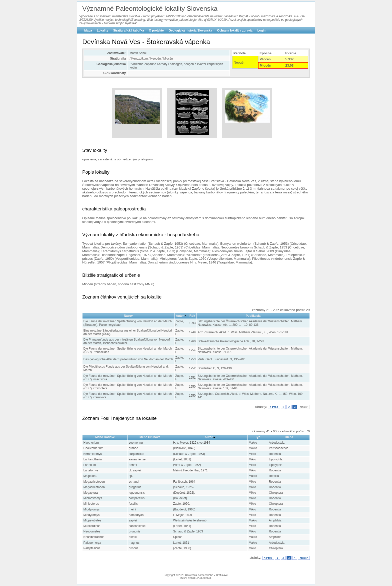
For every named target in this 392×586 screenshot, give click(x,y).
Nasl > (304, 407)
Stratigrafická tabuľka (128, 31)
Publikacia (253, 316)
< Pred (274, 407)
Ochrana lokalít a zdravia (235, 31)
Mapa (88, 31)
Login (261, 31)
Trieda (289, 437)
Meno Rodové (105, 437)
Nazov (128, 316)
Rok (192, 316)
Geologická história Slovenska (190, 31)
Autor (180, 316)
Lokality (102, 31)
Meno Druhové (150, 437)
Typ (258, 437)
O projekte (156, 31)
